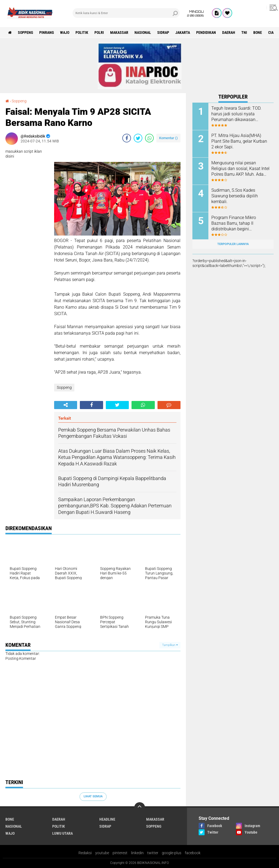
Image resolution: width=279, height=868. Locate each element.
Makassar (119, 32)
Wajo (65, 32)
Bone (258, 32)
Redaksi (85, 853)
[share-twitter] (138, 138)
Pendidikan (206, 32)
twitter (153, 853)
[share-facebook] (127, 138)
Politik (82, 32)
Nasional (143, 32)
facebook (193, 853)
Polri (99, 32)
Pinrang (47, 32)
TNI (244, 32)
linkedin (137, 853)
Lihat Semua (93, 796)
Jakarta (183, 32)
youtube (102, 853)
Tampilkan (170, 645)
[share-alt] (66, 405)
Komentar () (168, 138)
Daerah (229, 32)
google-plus (172, 853)
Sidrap (163, 32)
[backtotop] (140, 808)
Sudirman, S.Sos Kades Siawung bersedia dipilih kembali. (235, 196)
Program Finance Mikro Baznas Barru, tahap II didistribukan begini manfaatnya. (234, 223)
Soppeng (25, 32)
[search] (126, 13)
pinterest (120, 853)
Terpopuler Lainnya (233, 244)
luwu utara (63, 833)
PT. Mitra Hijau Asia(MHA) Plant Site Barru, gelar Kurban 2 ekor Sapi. (239, 141)
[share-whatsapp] (149, 138)
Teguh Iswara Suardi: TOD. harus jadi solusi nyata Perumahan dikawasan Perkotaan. (236, 114)
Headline (107, 819)
